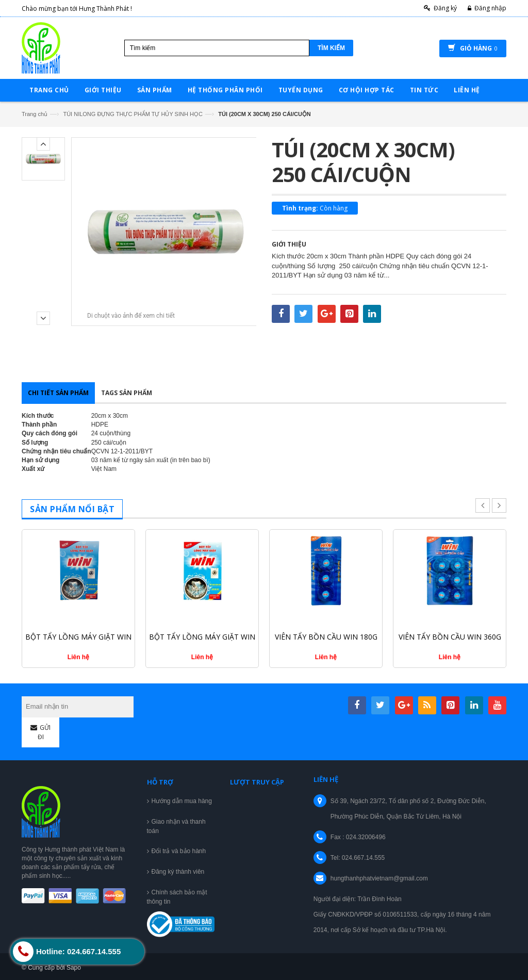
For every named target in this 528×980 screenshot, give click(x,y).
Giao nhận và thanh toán (176, 826)
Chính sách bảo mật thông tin (177, 897)
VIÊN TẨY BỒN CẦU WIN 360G (450, 637)
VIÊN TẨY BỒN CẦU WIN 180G (326, 637)
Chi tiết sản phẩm (58, 393)
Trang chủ (35, 114)
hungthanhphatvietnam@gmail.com (379, 878)
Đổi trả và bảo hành (179, 851)
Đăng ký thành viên (178, 872)
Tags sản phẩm (127, 393)
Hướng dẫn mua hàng (182, 801)
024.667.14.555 (363, 858)
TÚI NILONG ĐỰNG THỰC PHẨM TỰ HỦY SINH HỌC (133, 114)
